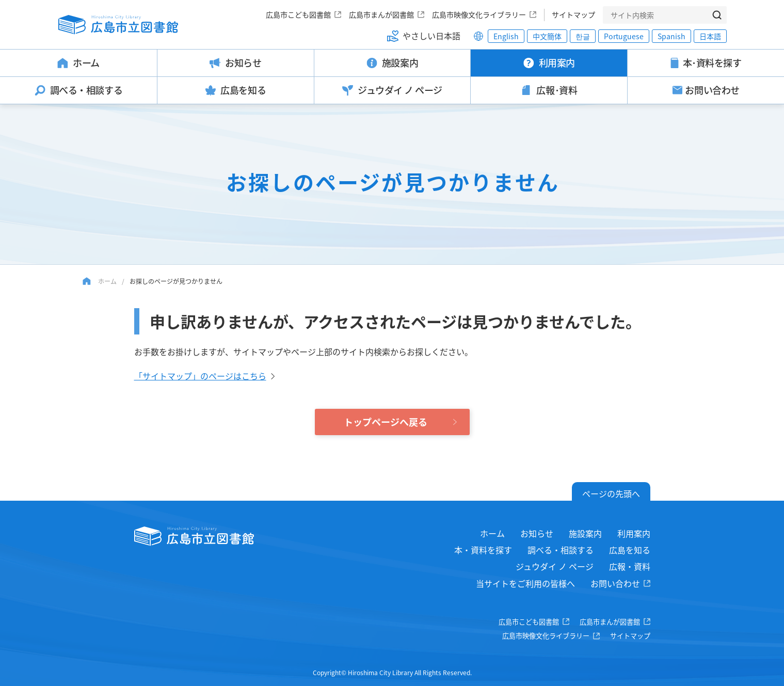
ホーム (107, 281)
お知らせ (537, 533)
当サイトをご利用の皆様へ (525, 583)
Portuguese (624, 36)
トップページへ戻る (386, 422)
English (506, 36)
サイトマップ (573, 14)
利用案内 (634, 533)
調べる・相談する (561, 550)
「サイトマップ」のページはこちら (200, 376)
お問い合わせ (615, 583)
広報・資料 (630, 566)
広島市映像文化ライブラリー (479, 14)
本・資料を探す (483, 550)
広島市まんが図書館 (381, 14)
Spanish (671, 36)
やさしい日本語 (431, 36)
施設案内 (585, 533)
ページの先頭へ (611, 493)
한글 (583, 36)
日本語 (710, 36)
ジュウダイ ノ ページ (555, 566)
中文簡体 (547, 36)
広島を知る (630, 550)
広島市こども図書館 (298, 14)
